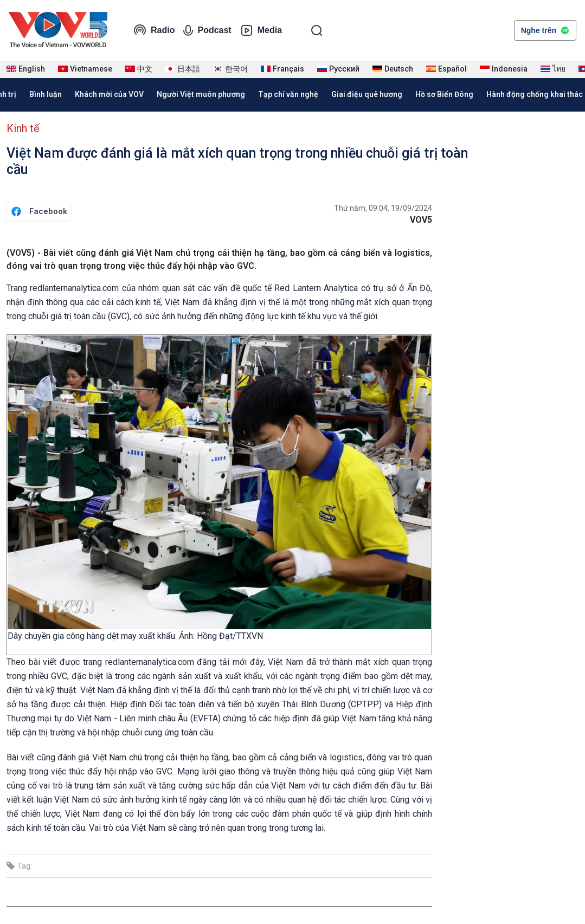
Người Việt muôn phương (201, 94)
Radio (154, 30)
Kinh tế (23, 128)
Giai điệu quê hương (367, 94)
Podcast (207, 30)
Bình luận (46, 94)
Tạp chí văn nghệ (288, 94)
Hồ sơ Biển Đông (444, 94)
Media (261, 30)
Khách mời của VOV (109, 94)
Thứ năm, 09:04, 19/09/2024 (383, 208)
